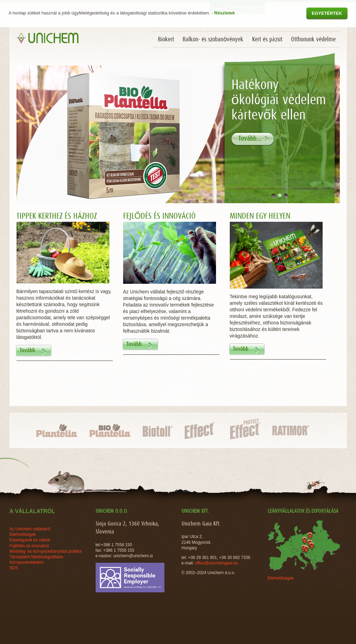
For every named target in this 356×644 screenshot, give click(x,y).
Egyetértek (327, 13)
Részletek (225, 13)
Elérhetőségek (281, 578)
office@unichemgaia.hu (217, 563)
